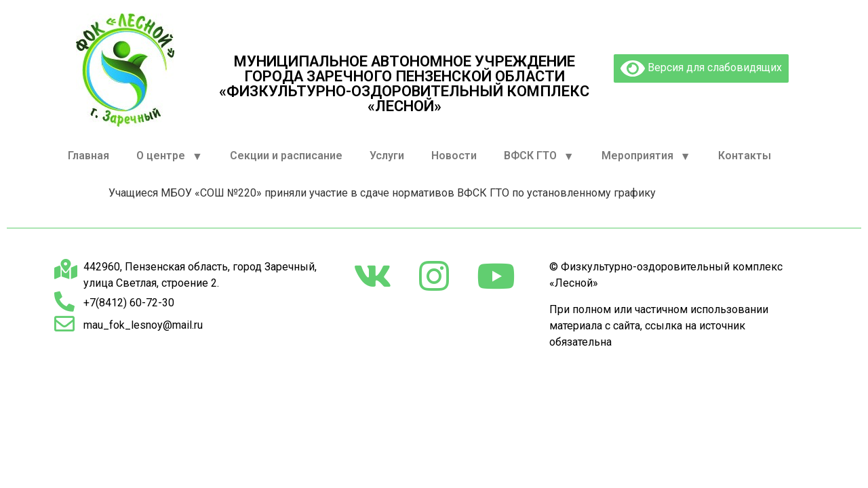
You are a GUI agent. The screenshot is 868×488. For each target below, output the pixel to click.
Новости (454, 156)
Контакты (745, 156)
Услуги (387, 156)
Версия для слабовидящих (701, 68)
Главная (88, 156)
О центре (170, 156)
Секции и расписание (286, 156)
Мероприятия (646, 156)
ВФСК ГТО (539, 156)
